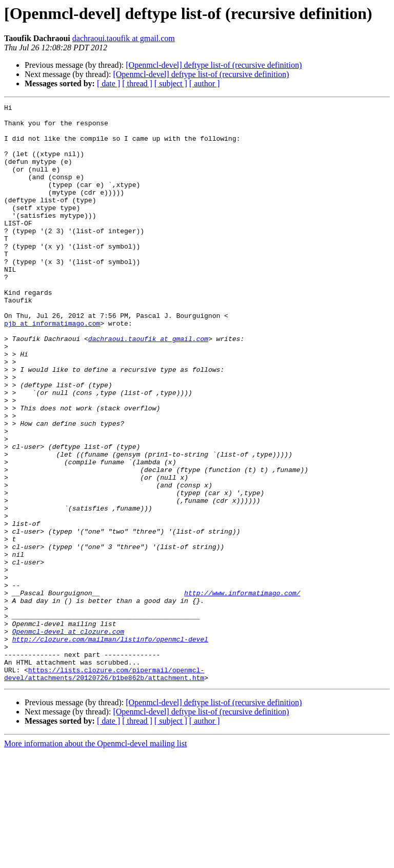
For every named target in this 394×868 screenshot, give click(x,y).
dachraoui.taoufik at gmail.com (124, 38)
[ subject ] (171, 83)
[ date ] (109, 83)
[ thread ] (137, 83)
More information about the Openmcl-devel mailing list (95, 859)
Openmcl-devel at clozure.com (68, 738)
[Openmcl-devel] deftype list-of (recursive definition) (214, 65)
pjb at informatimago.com (52, 368)
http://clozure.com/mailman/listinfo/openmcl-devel (110, 747)
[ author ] (205, 83)
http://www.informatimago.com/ (242, 691)
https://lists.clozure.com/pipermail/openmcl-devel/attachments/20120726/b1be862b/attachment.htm (104, 788)
